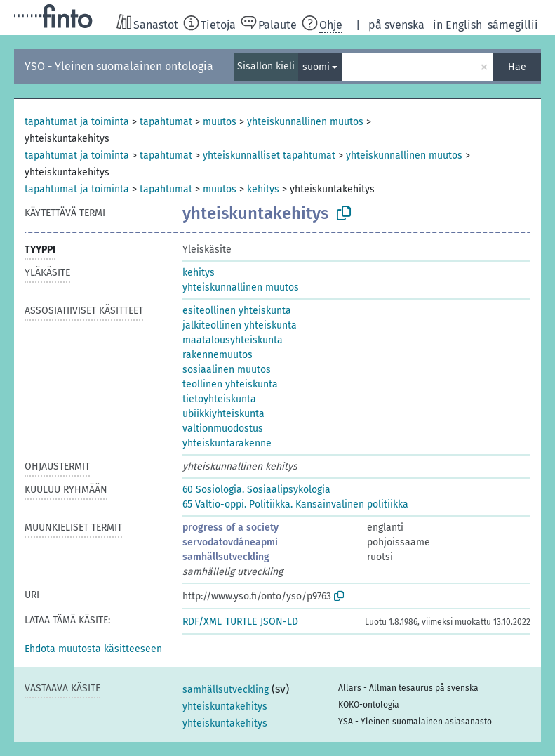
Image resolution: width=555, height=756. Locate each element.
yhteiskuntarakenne (227, 443)
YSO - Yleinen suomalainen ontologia (119, 66)
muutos (220, 122)
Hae (517, 67)
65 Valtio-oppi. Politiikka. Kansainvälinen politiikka (295, 504)
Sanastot (156, 25)
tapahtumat (166, 122)
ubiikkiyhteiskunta (223, 414)
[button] (93, 649)
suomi (316, 67)
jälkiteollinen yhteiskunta (240, 325)
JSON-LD (279, 622)
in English (457, 25)
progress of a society (230, 528)
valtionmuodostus (223, 429)
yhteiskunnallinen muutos (305, 122)
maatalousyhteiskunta (233, 340)
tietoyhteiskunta (219, 399)
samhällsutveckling (226, 557)
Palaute (277, 25)
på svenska (396, 25)
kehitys (263, 189)
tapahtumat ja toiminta (77, 122)
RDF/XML (202, 622)
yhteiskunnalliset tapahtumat (269, 155)
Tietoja (218, 25)
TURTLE (241, 622)
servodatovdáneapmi (230, 542)
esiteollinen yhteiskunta (237, 311)
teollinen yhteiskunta (230, 384)
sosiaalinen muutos (227, 370)
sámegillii (513, 25)
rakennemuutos (218, 355)
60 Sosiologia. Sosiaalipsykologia (256, 490)
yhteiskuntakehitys (225, 707)
